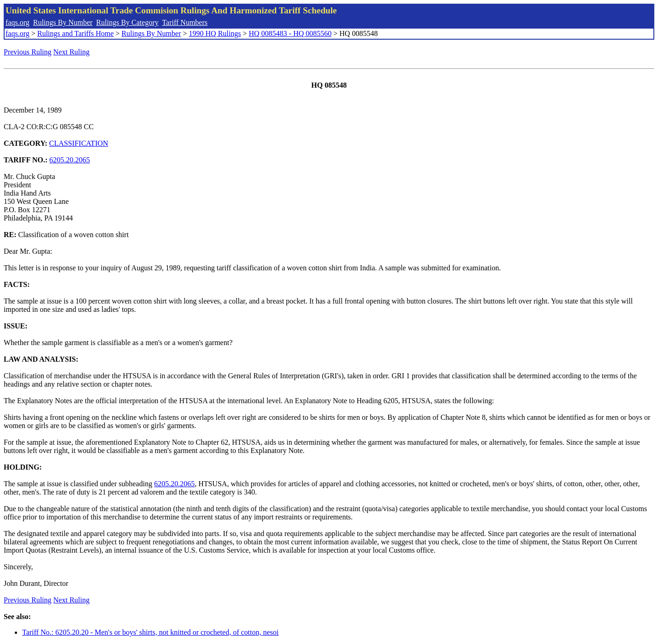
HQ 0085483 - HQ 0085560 (290, 33)
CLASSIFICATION (79, 143)
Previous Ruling (28, 52)
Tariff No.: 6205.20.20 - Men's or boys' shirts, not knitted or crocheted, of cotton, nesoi (150, 632)
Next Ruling (72, 52)
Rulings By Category (127, 22)
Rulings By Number (63, 22)
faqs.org (18, 22)
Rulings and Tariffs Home (76, 33)
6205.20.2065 (70, 160)
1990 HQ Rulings (215, 33)
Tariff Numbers (185, 22)
